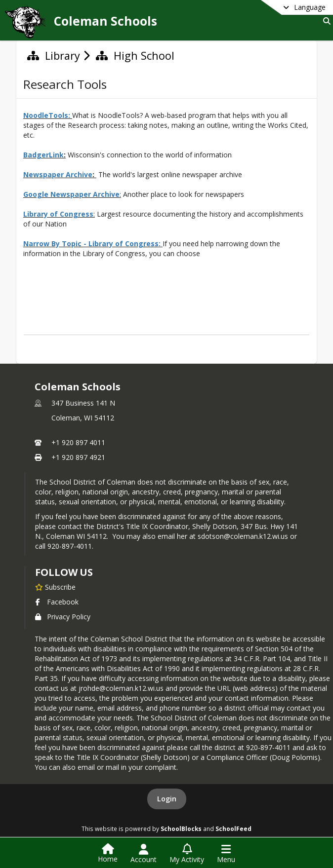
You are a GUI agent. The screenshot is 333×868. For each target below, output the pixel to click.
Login (167, 799)
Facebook (57, 602)
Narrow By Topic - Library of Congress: (93, 244)
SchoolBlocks (181, 829)
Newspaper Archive (58, 174)
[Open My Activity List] (187, 854)
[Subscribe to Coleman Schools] (55, 587)
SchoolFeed (233, 829)
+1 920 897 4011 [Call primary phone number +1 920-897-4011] (78, 442)
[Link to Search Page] (325, 21)
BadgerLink (43, 155)
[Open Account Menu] (144, 854)
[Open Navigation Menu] (226, 854)
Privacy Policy (63, 617)
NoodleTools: (47, 115)
